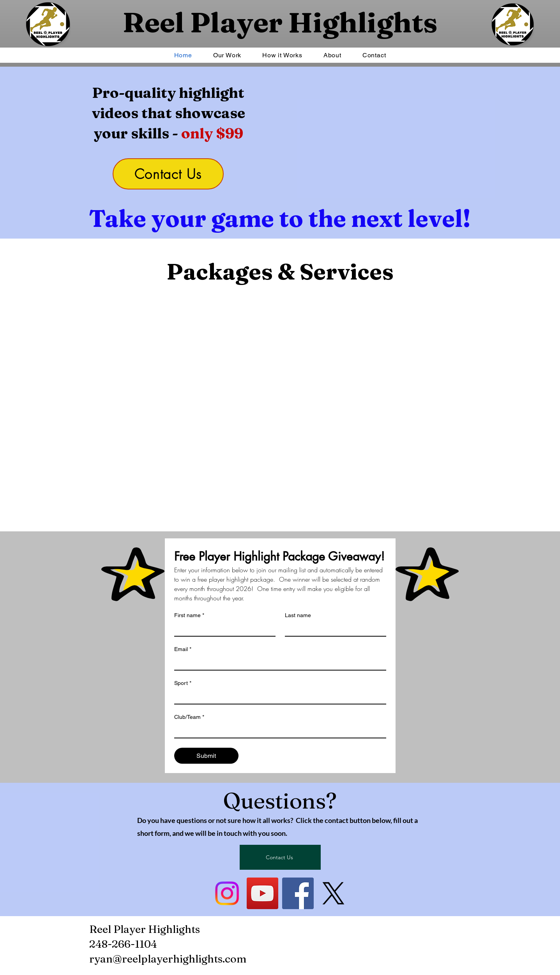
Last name (298, 615)
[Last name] (333, 629)
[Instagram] (227, 893)
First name (189, 615)
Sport (183, 683)
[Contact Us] (168, 174)
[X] (333, 893)
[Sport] (278, 697)
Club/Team (189, 717)
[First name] (223, 629)
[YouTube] (262, 893)
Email (183, 649)
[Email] (278, 663)
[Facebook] (298, 893)
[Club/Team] (278, 731)
